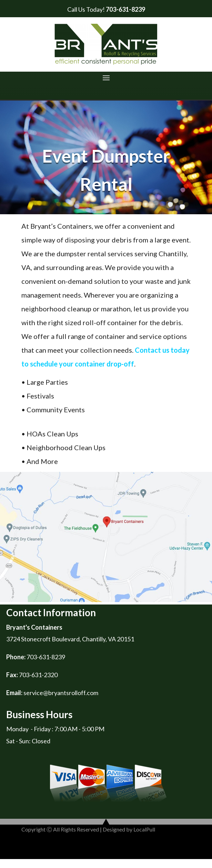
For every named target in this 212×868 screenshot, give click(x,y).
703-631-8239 (125, 9)
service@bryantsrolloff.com (61, 693)
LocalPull (144, 829)
